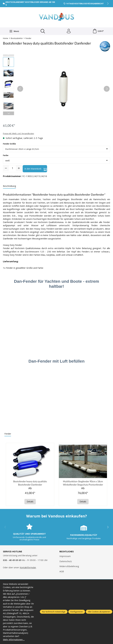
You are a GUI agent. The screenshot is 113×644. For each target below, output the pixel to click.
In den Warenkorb (36, 169)
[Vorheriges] (20, 89)
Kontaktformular (28, 568)
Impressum (65, 556)
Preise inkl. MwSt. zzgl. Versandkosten (18, 134)
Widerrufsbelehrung (69, 566)
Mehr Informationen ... (14, 639)
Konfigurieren (77, 612)
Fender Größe (9, 144)
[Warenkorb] (98, 31)
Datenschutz (66, 561)
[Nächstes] (107, 89)
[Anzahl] (12, 168)
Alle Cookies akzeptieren (99, 612)
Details (30, 502)
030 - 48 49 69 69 (12, 560)
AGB (62, 571)
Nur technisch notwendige (54, 612)
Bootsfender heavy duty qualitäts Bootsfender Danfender (30, 483)
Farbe (6, 155)
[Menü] (14, 31)
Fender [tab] (8, 434)
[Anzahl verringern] (6, 168)
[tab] (9, 186)
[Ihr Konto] (69, 31)
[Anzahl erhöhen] (19, 168)
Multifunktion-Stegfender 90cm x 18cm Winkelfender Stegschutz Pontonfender (83, 483)
